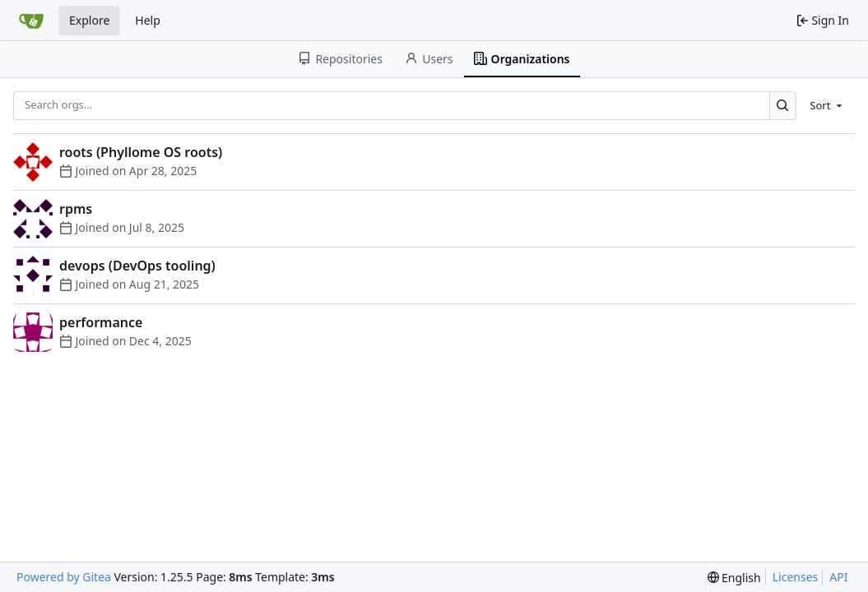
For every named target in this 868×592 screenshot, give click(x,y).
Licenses (796, 577)
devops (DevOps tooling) (137, 266)
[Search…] (783, 106)
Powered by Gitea (64, 577)
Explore (89, 20)
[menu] (827, 105)
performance (101, 322)
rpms (76, 209)
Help (148, 20)
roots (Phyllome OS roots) (141, 152)
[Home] (31, 21)
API (838, 577)
